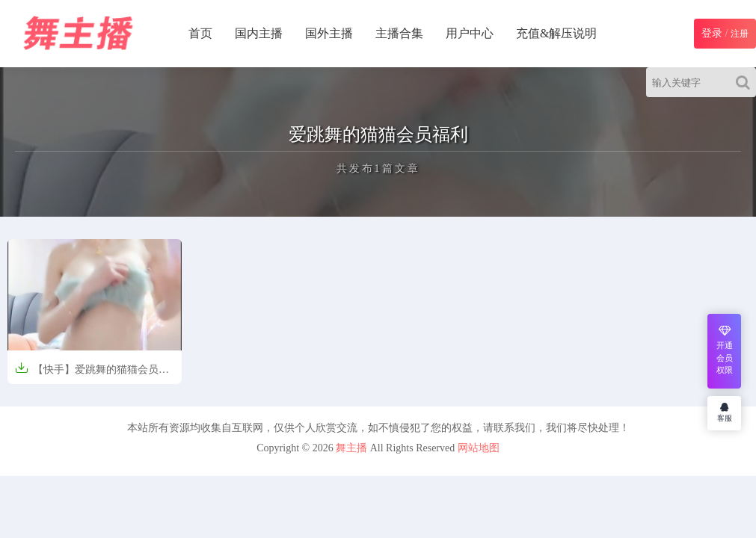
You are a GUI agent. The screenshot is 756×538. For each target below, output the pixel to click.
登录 (712, 33)
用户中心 (470, 33)
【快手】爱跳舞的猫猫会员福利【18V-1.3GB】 (92, 374)
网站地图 (479, 448)
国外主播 (329, 33)
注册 (740, 34)
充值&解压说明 (556, 33)
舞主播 (351, 448)
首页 (200, 33)
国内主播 (259, 33)
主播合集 (399, 33)
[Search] (746, 82)
